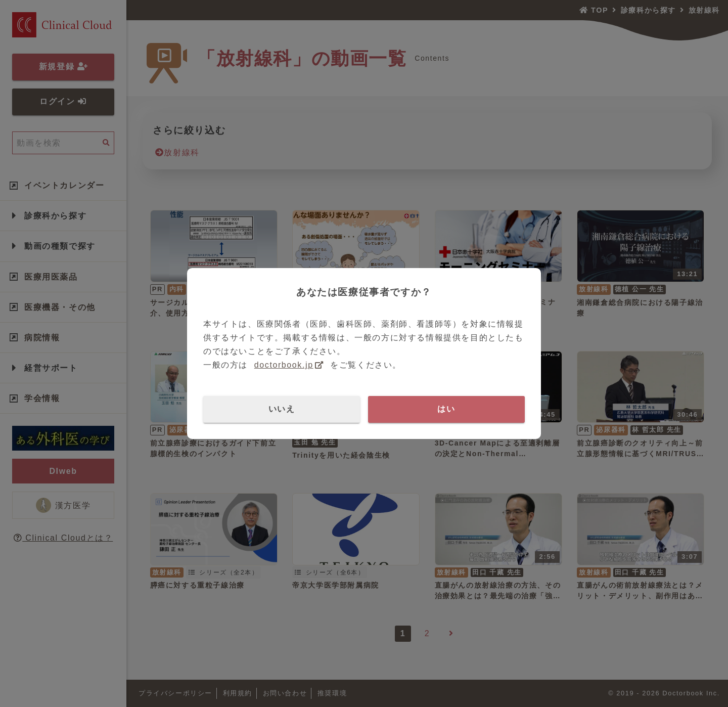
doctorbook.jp (284, 365)
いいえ (282, 409)
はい (446, 409)
